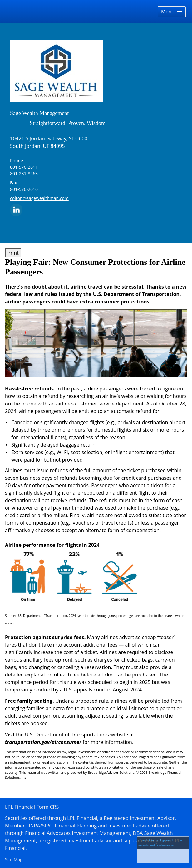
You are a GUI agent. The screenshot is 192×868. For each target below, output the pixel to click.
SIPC (47, 826)
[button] (172, 12)
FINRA (33, 826)
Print (13, 253)
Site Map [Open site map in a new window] (14, 859)
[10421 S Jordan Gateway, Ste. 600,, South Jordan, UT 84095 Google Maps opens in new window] (49, 142)
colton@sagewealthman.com (39, 198)
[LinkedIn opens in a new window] (16, 209)
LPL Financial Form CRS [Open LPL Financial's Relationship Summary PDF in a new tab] (32, 807)
